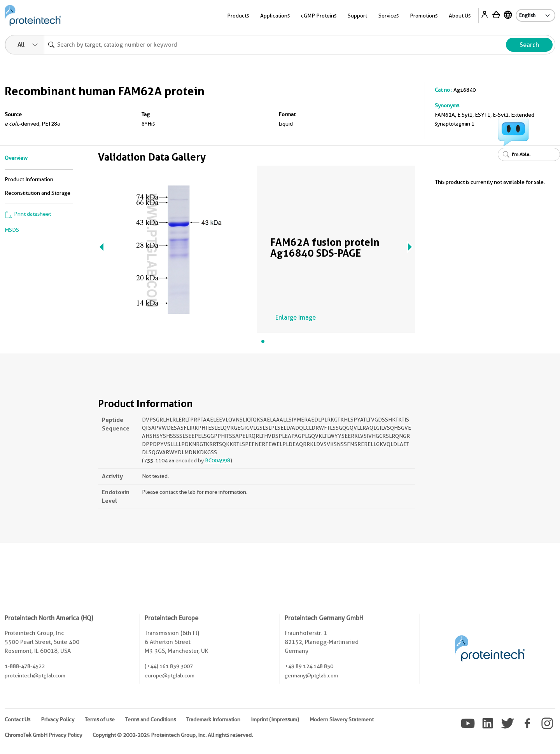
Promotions (424, 16)
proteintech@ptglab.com (35, 675)
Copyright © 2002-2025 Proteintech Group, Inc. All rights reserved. (173, 735)
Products (238, 16)
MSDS (12, 230)
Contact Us (17, 719)
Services (388, 16)
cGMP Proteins (319, 16)
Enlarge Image (296, 318)
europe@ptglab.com (170, 675)
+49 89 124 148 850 (309, 666)
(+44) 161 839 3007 (169, 666)
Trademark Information (213, 719)
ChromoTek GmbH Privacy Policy (43, 735)
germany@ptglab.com (311, 675)
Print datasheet (28, 214)
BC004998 (218, 460)
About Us (460, 16)
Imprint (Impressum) (275, 719)
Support (357, 16)
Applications (275, 16)
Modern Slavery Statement (342, 719)
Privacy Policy (58, 719)
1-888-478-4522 (25, 666)
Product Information (29, 179)
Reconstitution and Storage (38, 193)
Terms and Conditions (150, 719)
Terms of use (100, 719)
